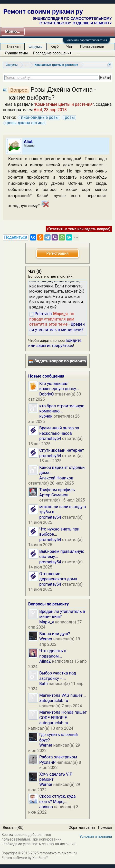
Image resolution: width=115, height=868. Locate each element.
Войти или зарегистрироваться (86, 40)
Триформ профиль (57, 490)
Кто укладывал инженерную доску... (59, 386)
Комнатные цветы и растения (64, 104)
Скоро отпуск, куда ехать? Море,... (57, 799)
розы (69, 118)
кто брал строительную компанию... (62, 408)
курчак (46, 416)
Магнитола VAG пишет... (63, 695)
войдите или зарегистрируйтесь (55, 343)
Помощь (105, 827)
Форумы (35, 47)
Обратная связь (82, 827)
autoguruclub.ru (54, 701)
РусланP (47, 762)
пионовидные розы (39, 118)
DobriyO (47, 394)
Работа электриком (58, 757)
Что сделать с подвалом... (53, 653)
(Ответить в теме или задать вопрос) (79, 229)
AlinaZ (45, 661)
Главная (14, 46)
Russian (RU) (13, 827)
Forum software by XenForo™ (25, 858)
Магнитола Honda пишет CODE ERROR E (63, 715)
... (78, 53)
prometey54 (50, 438)
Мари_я (47, 622)
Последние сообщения (52, 53)
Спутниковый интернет (62, 450)
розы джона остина (25, 123)
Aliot (38, 110)
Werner (46, 639)
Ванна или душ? (55, 634)
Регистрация (57, 253)
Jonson (46, 807)
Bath (44, 684)
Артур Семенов (54, 495)
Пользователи (92, 46)
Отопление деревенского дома (58, 576)
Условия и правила (96, 836)
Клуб (55, 46)
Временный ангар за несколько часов (59, 431)
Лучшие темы (16, 53)
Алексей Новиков (56, 478)
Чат (69, 46)
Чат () (35, 271)
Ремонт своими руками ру (43, 11)
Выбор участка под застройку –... (58, 676)
